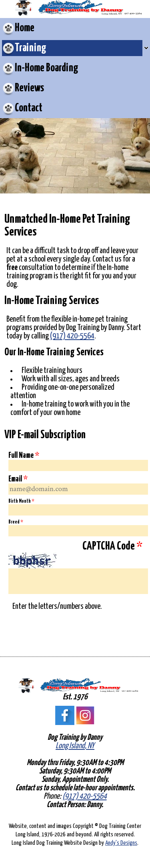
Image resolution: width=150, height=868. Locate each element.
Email (18, 479)
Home (25, 28)
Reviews (29, 88)
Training (31, 48)
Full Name (24, 455)
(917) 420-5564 (72, 336)
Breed (16, 522)
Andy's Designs (121, 843)
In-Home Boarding (47, 68)
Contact (29, 108)
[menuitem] (75, 28)
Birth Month (21, 501)
